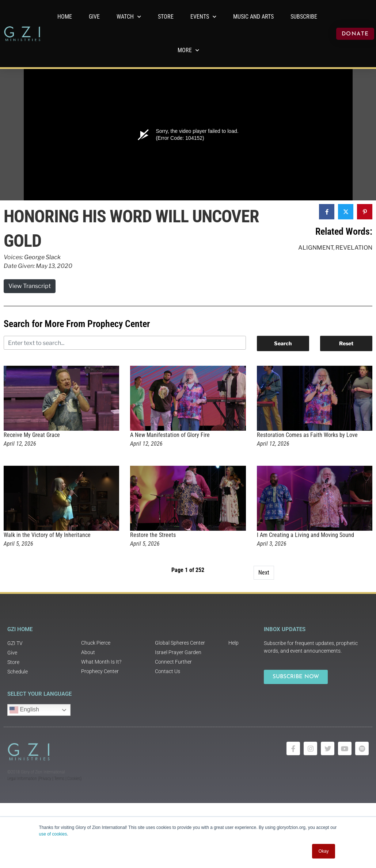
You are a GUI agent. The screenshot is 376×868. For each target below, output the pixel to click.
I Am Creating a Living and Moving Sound (305, 535)
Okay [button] (323, 851)
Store (166, 17)
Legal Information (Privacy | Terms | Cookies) (44, 779)
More (188, 50)
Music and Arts (253, 17)
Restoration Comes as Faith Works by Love (307, 435)
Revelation (354, 248)
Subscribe (304, 17)
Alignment (316, 248)
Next (264, 573)
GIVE (94, 17)
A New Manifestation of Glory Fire (170, 435)
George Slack (42, 257)
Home (65, 17)
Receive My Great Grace (32, 435)
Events (203, 17)
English (24, 710)
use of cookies (53, 834)
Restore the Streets (153, 535)
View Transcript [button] (30, 286)
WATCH (129, 17)
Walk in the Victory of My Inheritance (47, 535)
